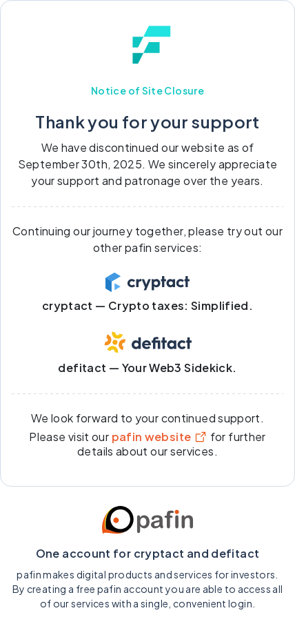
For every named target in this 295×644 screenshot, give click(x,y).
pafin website (160, 437)
